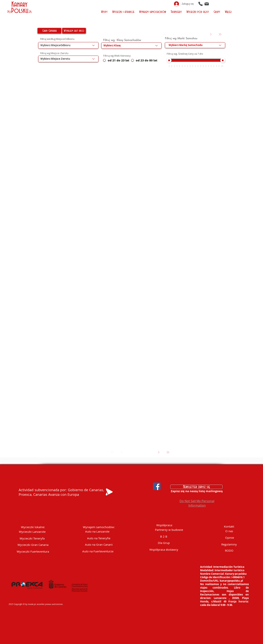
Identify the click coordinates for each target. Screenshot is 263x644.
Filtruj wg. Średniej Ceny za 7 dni (185, 54)
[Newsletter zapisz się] (196, 487)
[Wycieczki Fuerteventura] (33, 552)
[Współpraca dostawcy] (164, 550)
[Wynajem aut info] (74, 31)
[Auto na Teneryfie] (99, 538)
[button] (105, 11)
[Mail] (207, 4)
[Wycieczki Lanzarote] (32, 532)
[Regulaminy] (229, 544)
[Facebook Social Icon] (157, 486)
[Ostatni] (220, 34)
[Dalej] (211, 34)
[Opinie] (230, 538)
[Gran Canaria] (49, 31)
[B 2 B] (164, 537)
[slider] (169, 61)
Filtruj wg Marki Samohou (181, 38)
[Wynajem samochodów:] (99, 527)
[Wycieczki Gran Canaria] (33, 545)
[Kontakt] (229, 526)
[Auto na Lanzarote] (97, 532)
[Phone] (201, 4)
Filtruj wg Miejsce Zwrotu (54, 53)
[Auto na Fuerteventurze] (98, 551)
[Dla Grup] (164, 543)
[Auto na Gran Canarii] (99, 545)
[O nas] (229, 531)
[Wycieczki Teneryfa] (32, 538)
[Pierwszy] (165, 34)
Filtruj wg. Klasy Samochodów (122, 40)
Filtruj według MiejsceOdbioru (57, 39)
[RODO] (229, 551)
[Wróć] (174, 34)
